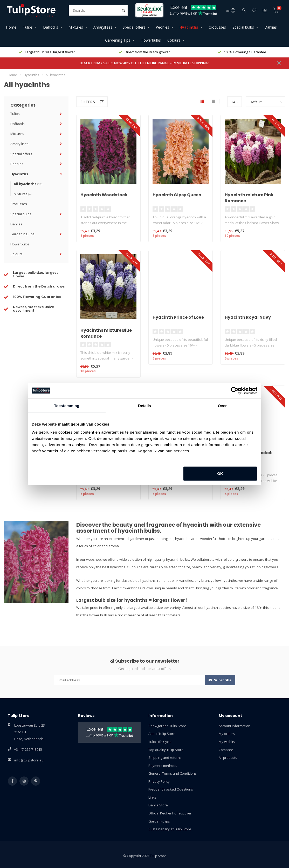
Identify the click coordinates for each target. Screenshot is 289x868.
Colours (174, 40)
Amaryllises (103, 27)
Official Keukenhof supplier (170, 813)
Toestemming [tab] (67, 405)
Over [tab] (222, 405)
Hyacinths (189, 27)
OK (220, 474)
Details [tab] (144, 405)
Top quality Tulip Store (166, 750)
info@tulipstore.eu (29, 760)
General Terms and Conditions (173, 773)
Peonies (162, 27)
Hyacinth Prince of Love (178, 317)
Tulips (28, 27)
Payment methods (163, 766)
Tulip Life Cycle (160, 742)
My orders (227, 734)
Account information (235, 726)
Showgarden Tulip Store (167, 726)
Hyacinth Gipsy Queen (177, 195)
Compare (226, 750)
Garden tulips (159, 821)
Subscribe (220, 680)
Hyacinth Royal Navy (248, 317)
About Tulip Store (162, 734)
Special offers (134, 27)
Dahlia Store (158, 805)
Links (152, 797)
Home (11, 27)
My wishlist (227, 742)
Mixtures (76, 27)
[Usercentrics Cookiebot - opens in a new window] (235, 390)
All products (228, 758)
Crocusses (217, 27)
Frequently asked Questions (171, 789)
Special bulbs (243, 27)
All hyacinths (28, 184)
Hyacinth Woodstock (104, 195)
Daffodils (51, 27)
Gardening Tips (118, 40)
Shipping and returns (165, 758)
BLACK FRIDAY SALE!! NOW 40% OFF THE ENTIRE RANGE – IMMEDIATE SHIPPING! (144, 63)
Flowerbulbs (151, 40)
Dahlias (271, 27)
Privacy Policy (159, 781)
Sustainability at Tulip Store (170, 829)
